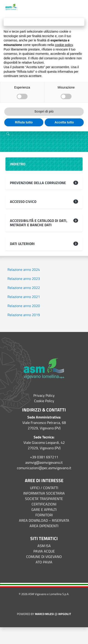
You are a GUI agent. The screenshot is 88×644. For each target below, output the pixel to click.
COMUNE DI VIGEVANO (44, 557)
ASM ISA (44, 546)
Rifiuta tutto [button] (24, 122)
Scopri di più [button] (44, 111)
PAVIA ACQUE (44, 551)
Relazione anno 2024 (24, 269)
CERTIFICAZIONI (44, 504)
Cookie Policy (44, 401)
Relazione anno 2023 (24, 279)
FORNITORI (44, 515)
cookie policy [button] (64, 45)
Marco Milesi (44, 614)
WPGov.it (65, 614)
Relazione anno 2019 (24, 315)
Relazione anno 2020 (24, 306)
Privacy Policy (44, 395)
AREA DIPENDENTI (44, 526)
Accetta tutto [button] (64, 122)
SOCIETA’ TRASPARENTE (44, 499)
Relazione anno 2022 (24, 288)
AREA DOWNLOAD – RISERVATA (44, 520)
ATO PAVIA (44, 562)
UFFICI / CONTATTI (44, 488)
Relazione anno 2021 (24, 297)
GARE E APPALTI (44, 509)
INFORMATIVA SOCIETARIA (44, 493)
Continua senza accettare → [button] (44, 22)
